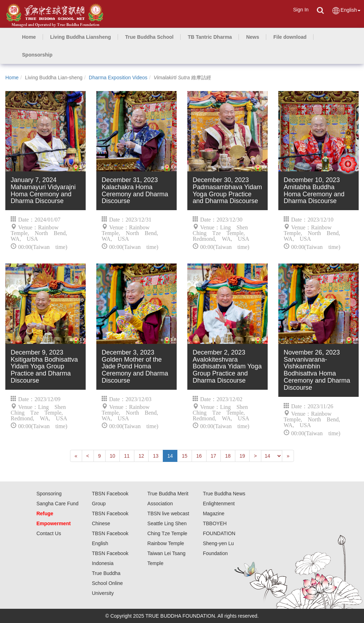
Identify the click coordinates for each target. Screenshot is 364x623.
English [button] (346, 10)
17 (214, 456)
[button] (81, 37)
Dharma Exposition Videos (118, 78)
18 (228, 456)
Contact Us (49, 533)
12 (141, 456)
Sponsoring (49, 494)
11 (127, 456)
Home (12, 78)
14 (170, 456)
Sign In (301, 10)
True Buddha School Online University (107, 583)
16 (199, 456)
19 (242, 456)
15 (184, 456)
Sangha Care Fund (57, 504)
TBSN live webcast (168, 513)
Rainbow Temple (166, 543)
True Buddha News (224, 494)
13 (156, 456)
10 (113, 456)
